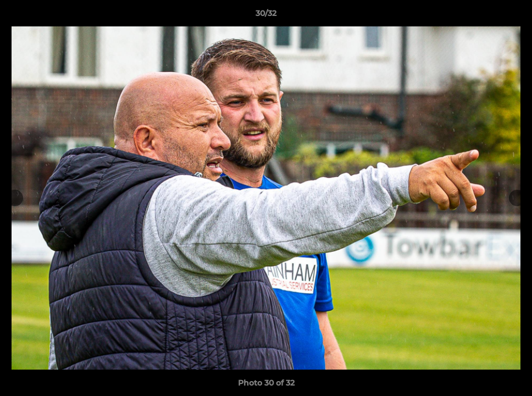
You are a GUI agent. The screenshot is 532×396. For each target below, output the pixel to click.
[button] (512, 16)
